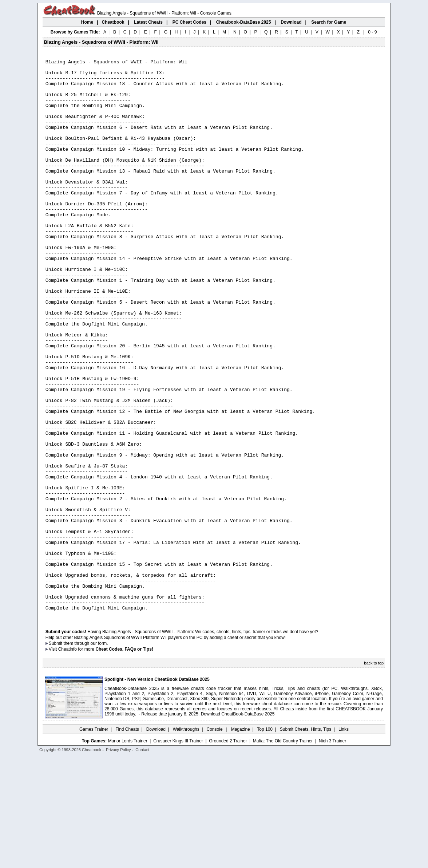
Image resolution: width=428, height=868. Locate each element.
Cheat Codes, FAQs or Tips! (124, 761)
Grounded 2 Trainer (228, 852)
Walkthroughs (186, 841)
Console (215, 841)
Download (156, 841)
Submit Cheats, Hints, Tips (306, 841)
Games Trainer (94, 841)
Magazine (241, 841)
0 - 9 (372, 32)
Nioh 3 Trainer (332, 852)
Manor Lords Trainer (128, 852)
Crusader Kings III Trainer (178, 852)
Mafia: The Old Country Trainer (283, 852)
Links (344, 841)
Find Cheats (127, 841)
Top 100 (265, 841)
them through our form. (86, 755)
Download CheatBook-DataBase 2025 (238, 825)
